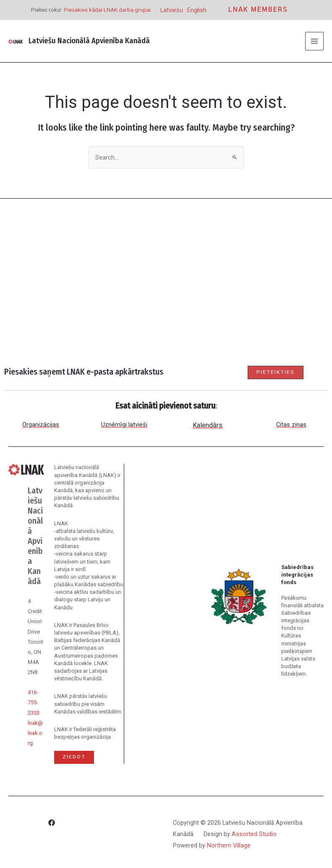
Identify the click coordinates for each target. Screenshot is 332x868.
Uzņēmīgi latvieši (124, 425)
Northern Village (229, 845)
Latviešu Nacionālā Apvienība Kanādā (89, 41)
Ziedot (74, 757)
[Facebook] (52, 824)
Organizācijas (41, 425)
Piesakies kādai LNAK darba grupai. (108, 10)
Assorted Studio (254, 834)
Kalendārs (208, 425)
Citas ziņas (291, 425)
